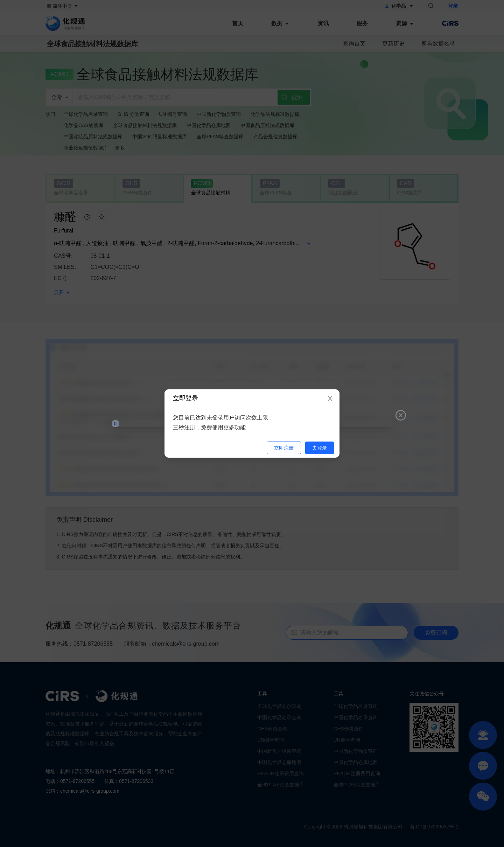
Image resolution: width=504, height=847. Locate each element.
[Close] (330, 399)
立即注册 (284, 448)
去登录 (320, 448)
